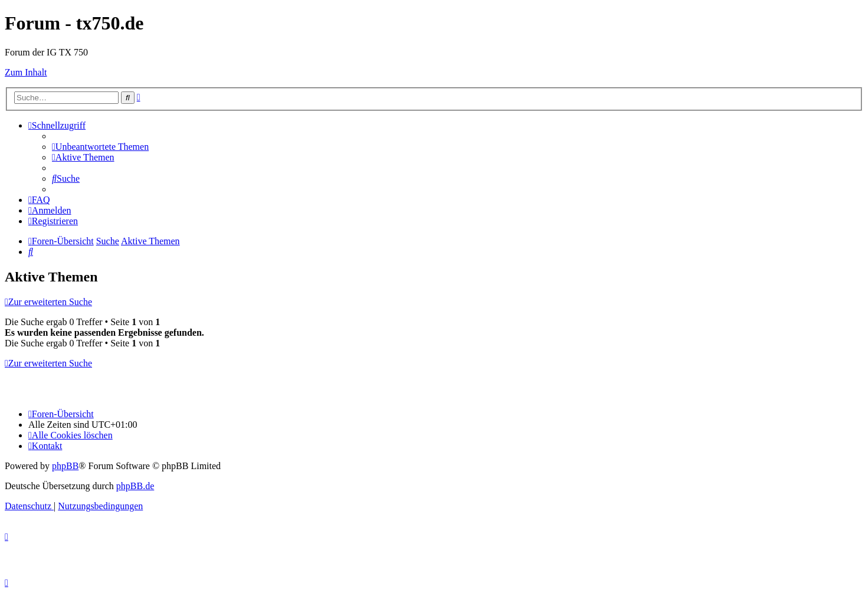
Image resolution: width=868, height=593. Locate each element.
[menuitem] (100, 147)
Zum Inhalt (26, 72)
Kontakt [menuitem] (45, 446)
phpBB (65, 466)
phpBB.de (135, 486)
